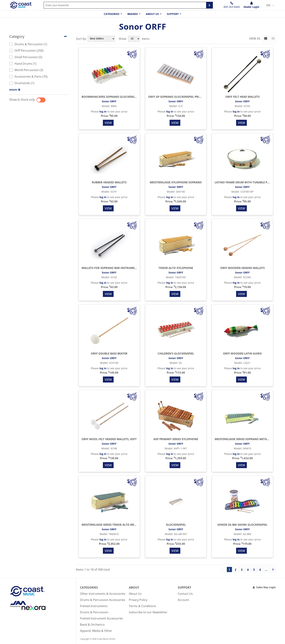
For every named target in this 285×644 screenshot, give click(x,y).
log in (103, 111)
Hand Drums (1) (23, 64)
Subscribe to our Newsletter (148, 612)
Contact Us (185, 594)
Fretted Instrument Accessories (102, 618)
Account (183, 600)
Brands (133, 14)
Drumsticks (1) (22, 83)
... (266, 570)
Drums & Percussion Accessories (103, 600)
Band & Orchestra (92, 625)
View (108, 123)
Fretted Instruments (94, 606)
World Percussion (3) (26, 70)
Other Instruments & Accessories (103, 594)
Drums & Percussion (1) (28, 44)
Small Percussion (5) (26, 57)
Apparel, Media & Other (96, 631)
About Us (135, 594)
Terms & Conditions (142, 606)
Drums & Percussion (94, 612)
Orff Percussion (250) (26, 51)
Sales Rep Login (266, 587)
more (13, 90)
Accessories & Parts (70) (28, 77)
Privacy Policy (138, 600)
